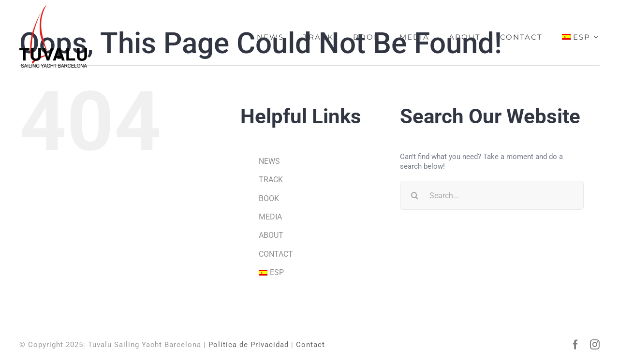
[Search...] (492, 195)
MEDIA (270, 217)
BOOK (269, 198)
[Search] (414, 195)
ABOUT (271, 235)
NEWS (269, 161)
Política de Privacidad (249, 345)
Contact (310, 345)
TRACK (271, 180)
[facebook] (575, 345)
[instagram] (595, 345)
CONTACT (276, 254)
